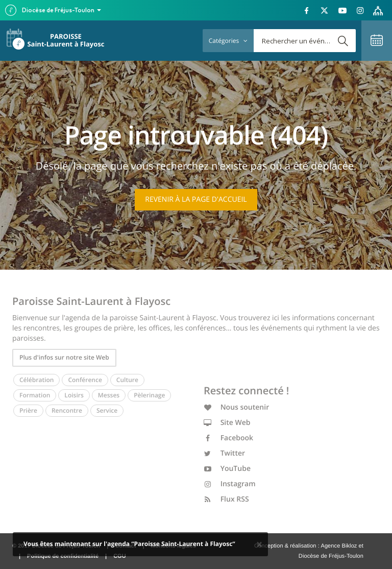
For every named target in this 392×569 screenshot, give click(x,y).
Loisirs (74, 395)
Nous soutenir (236, 407)
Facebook (228, 438)
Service (107, 410)
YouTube (227, 469)
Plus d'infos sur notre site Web (64, 357)
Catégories (228, 41)
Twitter (224, 453)
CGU (119, 556)
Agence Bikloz (339, 546)
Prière (28, 410)
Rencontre (67, 410)
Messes (109, 395)
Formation (35, 395)
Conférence (85, 380)
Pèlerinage (149, 395)
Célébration (36, 380)
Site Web (227, 423)
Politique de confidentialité (63, 556)
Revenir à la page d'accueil (196, 199)
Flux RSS (226, 499)
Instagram (230, 484)
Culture (127, 380)
